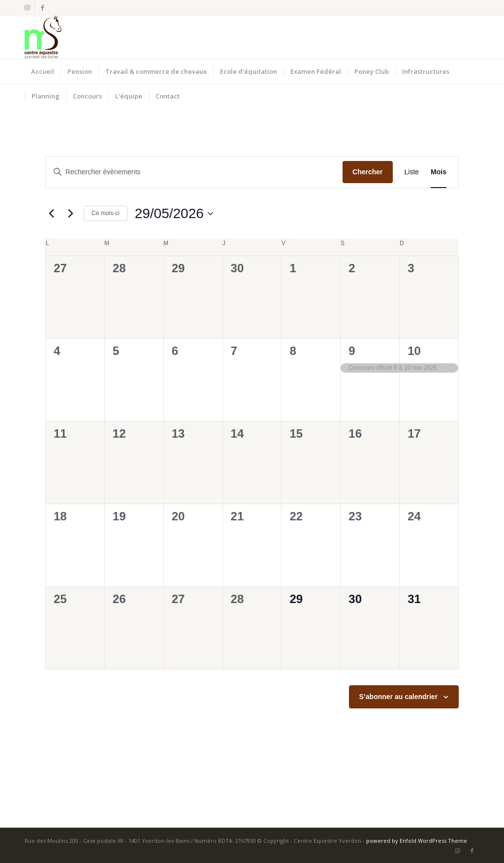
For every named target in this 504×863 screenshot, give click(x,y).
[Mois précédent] (51, 214)
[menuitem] (43, 71)
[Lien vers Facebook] (42, 7)
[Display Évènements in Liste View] (412, 172)
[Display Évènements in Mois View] (439, 172)
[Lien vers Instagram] (27, 7)
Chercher (367, 172)
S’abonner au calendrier (399, 697)
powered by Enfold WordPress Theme (417, 841)
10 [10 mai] (414, 351)
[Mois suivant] (70, 214)
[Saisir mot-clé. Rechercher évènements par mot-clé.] (194, 172)
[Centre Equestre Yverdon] (43, 37)
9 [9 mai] (352, 351)
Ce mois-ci (106, 213)
